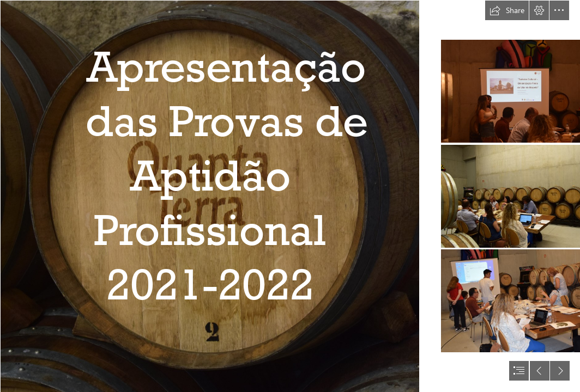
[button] (507, 10)
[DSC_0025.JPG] (209, 196)
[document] (290, 196)
